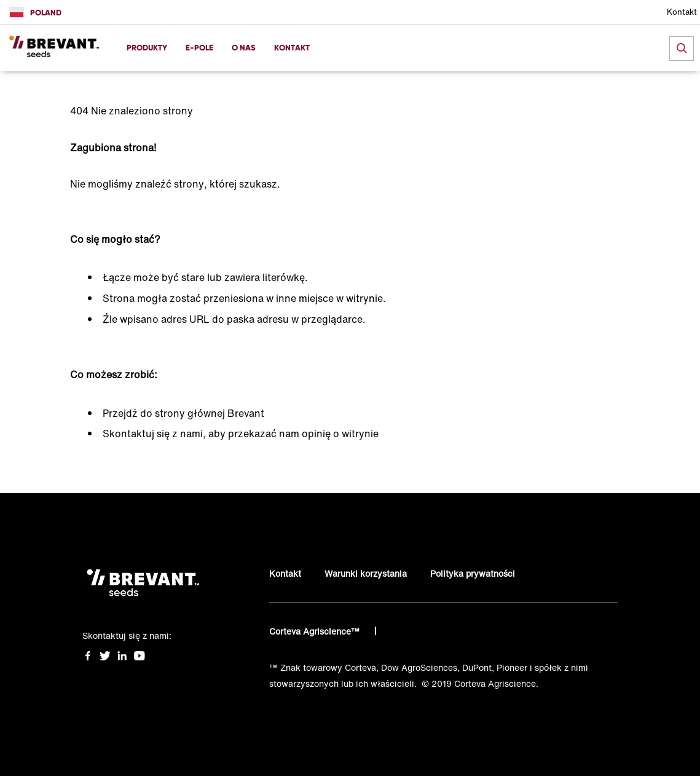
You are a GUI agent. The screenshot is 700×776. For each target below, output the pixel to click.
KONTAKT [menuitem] (292, 48)
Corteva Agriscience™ (316, 631)
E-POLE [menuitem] (199, 48)
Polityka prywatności (473, 573)
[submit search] (682, 49)
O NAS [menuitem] (244, 48)
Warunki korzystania (366, 573)
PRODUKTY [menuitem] (147, 48)
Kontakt (682, 12)
